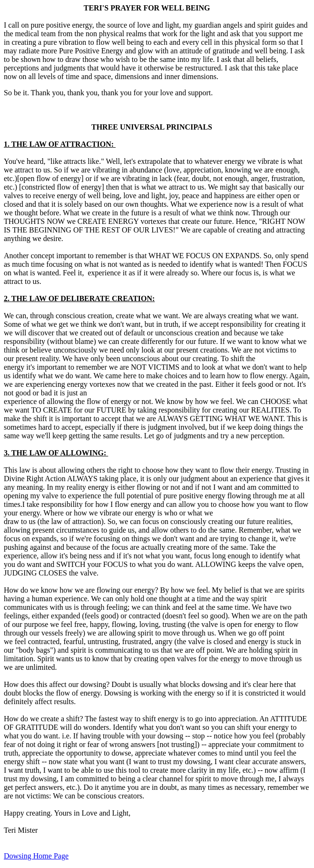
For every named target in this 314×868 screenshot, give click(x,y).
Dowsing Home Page (36, 856)
